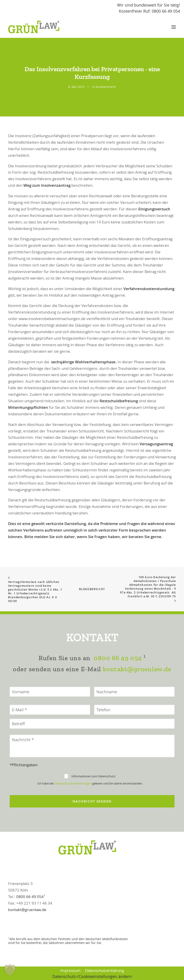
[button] (174, 27)
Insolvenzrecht (106, 87)
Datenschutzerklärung (104, 970)
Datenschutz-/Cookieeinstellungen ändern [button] (92, 976)
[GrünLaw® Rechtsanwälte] (38, 27)
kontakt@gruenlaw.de (137, 691)
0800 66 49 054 (118, 680)
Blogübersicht (92, 589)
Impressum (70, 970)
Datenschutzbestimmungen (73, 805)
